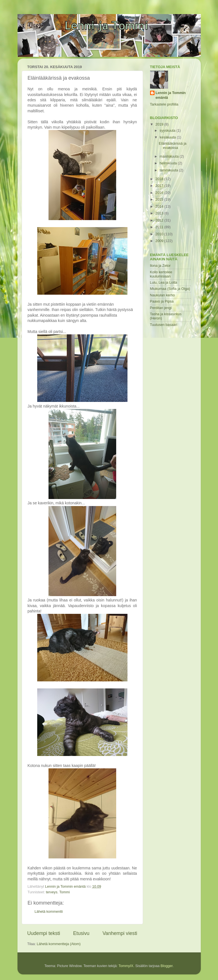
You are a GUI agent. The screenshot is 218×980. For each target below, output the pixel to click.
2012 (160, 220)
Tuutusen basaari (164, 325)
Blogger (167, 966)
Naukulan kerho (162, 295)
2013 (160, 213)
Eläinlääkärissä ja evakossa (173, 146)
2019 (160, 124)
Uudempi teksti (44, 933)
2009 (160, 241)
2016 (160, 193)
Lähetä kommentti (49, 912)
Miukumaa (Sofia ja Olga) (170, 289)
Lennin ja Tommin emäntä (171, 95)
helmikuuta (169, 163)
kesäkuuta (168, 137)
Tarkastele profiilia (164, 104)
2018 (160, 179)
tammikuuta (169, 170)
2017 (160, 186)
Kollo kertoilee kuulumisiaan (161, 274)
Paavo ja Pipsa (162, 301)
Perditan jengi (161, 308)
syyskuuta (168, 131)
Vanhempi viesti (120, 933)
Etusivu (81, 933)
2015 (160, 200)
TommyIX (126, 966)
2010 (160, 234)
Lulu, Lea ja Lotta (164, 283)
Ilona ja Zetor (160, 266)
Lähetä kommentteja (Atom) (59, 944)
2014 (160, 207)
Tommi (64, 892)
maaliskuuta (170, 156)
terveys (52, 892)
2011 (160, 227)
